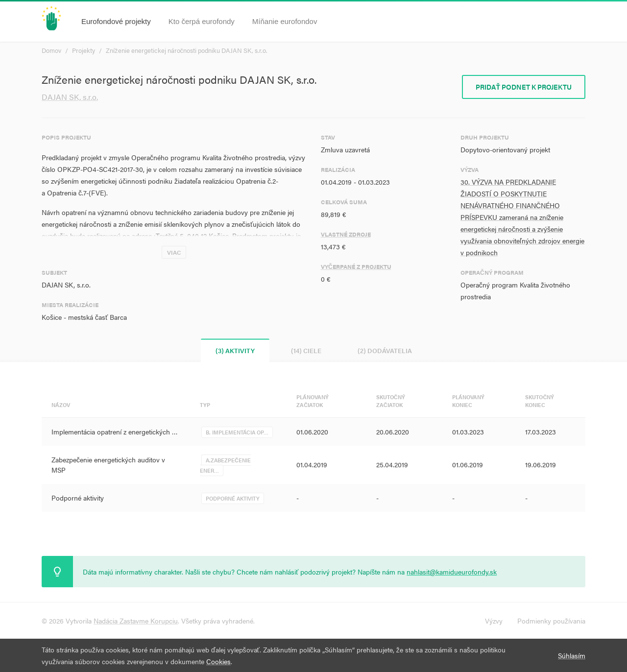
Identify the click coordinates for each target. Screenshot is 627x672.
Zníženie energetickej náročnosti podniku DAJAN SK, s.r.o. (187, 50)
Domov (51, 50)
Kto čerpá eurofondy (202, 21)
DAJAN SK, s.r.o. (70, 97)
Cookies (218, 661)
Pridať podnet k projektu (524, 87)
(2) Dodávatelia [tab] (385, 350)
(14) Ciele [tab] (306, 350)
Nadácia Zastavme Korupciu (136, 621)
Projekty (84, 50)
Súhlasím (572, 655)
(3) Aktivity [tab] (235, 350)
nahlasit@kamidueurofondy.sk (452, 572)
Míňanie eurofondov (285, 21)
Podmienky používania (551, 621)
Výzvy (494, 621)
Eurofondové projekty (116, 21)
